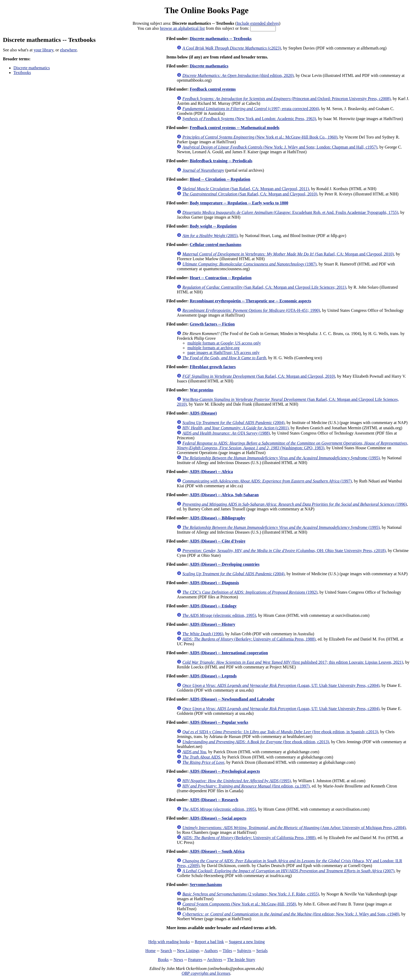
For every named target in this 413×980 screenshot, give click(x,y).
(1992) (250, 592)
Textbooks (22, 73)
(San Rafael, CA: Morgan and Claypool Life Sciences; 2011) (264, 287)
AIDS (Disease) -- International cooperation (229, 653)
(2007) (288, 871)
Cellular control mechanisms (215, 245)
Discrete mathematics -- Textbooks (221, 39)
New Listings (188, 951)
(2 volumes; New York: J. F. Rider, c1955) (251, 894)
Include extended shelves (258, 23)
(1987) (249, 264)
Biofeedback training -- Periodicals (221, 161)
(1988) (226, 433)
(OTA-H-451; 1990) (251, 310)
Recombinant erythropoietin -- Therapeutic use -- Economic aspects (250, 301)
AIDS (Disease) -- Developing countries (224, 564)
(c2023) (232, 48)
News (178, 960)
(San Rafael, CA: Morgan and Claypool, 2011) (246, 189)
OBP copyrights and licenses (206, 973)
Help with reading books (169, 942)
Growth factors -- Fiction (212, 324)
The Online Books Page (206, 10)
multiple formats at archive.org (213, 348)
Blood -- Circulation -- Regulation (220, 179)
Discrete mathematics (32, 68)
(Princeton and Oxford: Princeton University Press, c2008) (286, 99)
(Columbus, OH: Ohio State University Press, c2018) (284, 551)
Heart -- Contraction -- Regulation (221, 278)
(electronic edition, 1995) (219, 615)
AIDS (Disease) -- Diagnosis (214, 583)
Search (166, 951)
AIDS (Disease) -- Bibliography (217, 518)
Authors (211, 951)
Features (195, 960)
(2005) (210, 236)
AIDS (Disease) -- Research (214, 800)
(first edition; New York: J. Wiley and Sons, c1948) (291, 914)
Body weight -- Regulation (213, 226)
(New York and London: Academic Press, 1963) (249, 119)
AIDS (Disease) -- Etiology (213, 606)
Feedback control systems (213, 89)
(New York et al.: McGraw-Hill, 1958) (239, 904)
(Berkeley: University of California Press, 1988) (249, 639)
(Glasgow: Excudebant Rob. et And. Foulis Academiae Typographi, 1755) (290, 212)
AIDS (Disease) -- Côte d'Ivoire (217, 541)
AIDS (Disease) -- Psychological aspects (225, 771)
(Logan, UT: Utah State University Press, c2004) (281, 685)
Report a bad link (209, 942)
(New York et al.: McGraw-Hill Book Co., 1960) (260, 137)
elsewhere (68, 50)
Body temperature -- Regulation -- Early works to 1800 (239, 203)
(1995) (281, 458)
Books (163, 960)
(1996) (294, 504)
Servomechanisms (206, 885)
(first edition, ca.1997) (246, 786)
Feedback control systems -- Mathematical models (235, 128)
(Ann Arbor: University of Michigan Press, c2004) (294, 828)
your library (44, 50)
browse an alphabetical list (182, 28)
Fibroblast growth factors (213, 367)
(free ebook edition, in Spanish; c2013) (280, 732)
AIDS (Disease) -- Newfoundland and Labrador (232, 699)
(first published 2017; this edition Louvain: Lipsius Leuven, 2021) (293, 662)
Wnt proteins (201, 390)
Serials (262, 951)
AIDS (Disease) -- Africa (211, 472)
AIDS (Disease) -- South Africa (217, 851)
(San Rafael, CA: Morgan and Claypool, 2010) (250, 194)
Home (151, 951)
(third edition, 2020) (238, 75)
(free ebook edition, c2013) (256, 742)
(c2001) (235, 428)
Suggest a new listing (247, 942)
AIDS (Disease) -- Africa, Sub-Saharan (224, 495)
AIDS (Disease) (203, 413)
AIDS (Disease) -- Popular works (219, 722)
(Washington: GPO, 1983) (292, 445)
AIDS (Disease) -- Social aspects (218, 818)
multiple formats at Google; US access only (224, 343)
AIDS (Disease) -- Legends (213, 676)
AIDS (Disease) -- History (212, 624)
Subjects (244, 951)
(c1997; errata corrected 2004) (251, 109)
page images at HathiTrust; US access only (223, 353)
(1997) (267, 481)
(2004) (233, 423)
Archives (215, 960)
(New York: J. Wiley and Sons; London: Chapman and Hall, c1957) (280, 147)
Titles (227, 951)
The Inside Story (241, 960)
